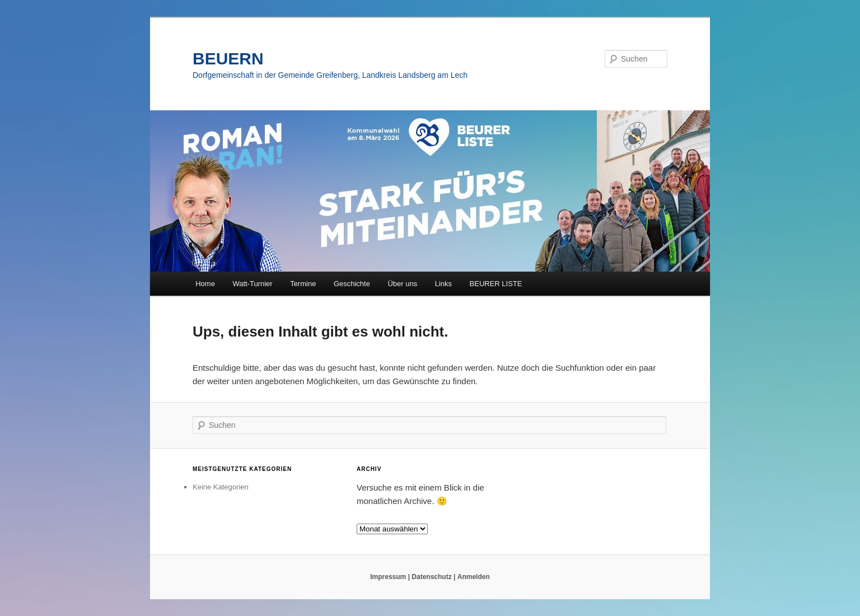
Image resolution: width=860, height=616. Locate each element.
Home (205, 284)
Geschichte (352, 284)
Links (443, 284)
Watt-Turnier (252, 284)
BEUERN (228, 59)
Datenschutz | (433, 577)
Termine (303, 284)
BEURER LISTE (496, 284)
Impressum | (390, 577)
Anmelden (474, 577)
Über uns (402, 284)
